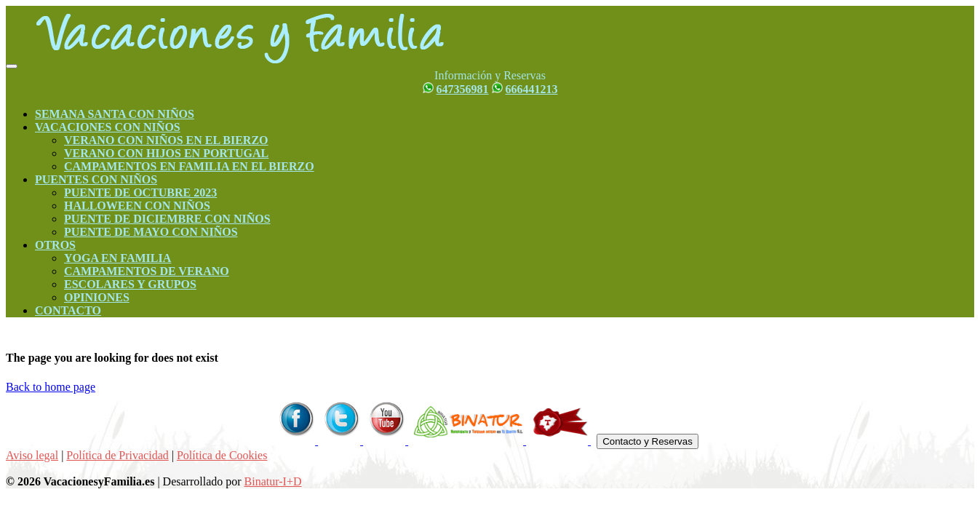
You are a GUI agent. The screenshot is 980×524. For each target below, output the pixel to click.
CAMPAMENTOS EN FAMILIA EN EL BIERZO (189, 166)
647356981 (463, 89)
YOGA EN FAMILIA (117, 258)
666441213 (532, 89)
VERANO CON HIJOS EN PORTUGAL (166, 153)
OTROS (55, 245)
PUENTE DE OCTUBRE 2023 (140, 192)
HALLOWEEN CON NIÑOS (137, 206)
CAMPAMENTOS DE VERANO (147, 271)
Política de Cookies (222, 455)
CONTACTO (68, 310)
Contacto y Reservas (648, 441)
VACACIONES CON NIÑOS (108, 127)
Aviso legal (32, 455)
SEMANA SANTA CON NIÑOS (115, 114)
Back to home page (51, 387)
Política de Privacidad (117, 455)
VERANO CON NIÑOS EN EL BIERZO (166, 140)
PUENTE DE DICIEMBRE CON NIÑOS (167, 219)
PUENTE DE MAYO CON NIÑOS (151, 232)
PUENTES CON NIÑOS (96, 179)
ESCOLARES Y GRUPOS (130, 284)
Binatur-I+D (273, 481)
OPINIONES (97, 297)
